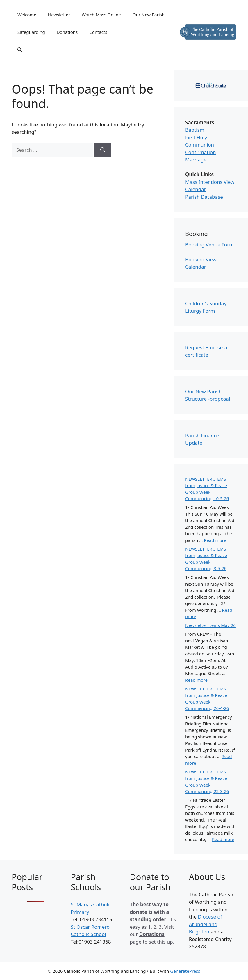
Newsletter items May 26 (210, 625)
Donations (67, 32)
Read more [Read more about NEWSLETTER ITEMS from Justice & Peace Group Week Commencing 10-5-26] (215, 540)
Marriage (196, 159)
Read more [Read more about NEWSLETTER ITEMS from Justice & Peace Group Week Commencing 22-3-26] (223, 839)
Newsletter (59, 15)
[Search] (103, 150)
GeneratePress (185, 971)
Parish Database (204, 197)
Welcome (27, 15)
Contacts (98, 32)
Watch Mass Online (101, 15)
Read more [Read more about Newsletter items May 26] (196, 680)
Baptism (195, 130)
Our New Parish (149, 15)
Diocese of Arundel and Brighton (206, 924)
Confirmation (201, 152)
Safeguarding (31, 32)
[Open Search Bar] (20, 50)
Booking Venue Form (209, 245)
